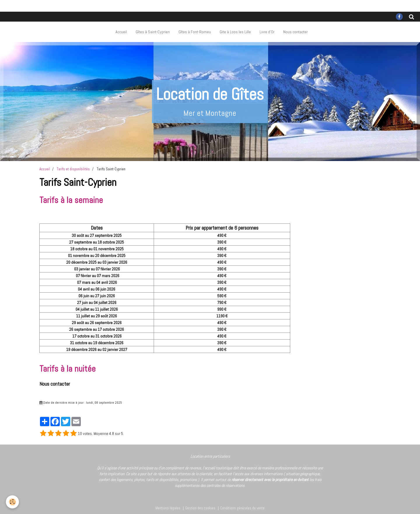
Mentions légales (168, 508)
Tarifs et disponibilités (73, 169)
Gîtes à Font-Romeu (195, 32)
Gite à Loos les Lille (235, 32)
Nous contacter (295, 32)
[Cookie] (12, 502)
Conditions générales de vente (242, 508)
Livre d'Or (267, 32)
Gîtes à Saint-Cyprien (153, 32)
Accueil (121, 32)
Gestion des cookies (200, 508)
